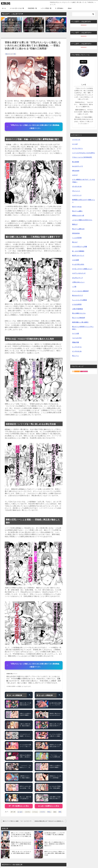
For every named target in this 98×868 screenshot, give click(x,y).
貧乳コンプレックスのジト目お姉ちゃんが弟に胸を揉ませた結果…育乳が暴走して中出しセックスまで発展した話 (21, 835)
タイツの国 (76, 333)
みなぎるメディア (78, 278)
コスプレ (28, 812)
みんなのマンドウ (78, 166)
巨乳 (60, 812)
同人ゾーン (76, 356)
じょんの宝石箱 (77, 238)
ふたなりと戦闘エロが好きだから (82, 220)
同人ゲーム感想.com (78, 229)
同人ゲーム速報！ (78, 211)
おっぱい (20, 812)
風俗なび (75, 224)
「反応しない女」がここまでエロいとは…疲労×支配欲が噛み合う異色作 (34, 28)
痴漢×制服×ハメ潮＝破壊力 (80, 322)
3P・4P (13, 812)
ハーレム (35, 812)
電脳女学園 (76, 342)
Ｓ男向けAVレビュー (78, 282)
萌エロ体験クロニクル (79, 313)
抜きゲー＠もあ (77, 207)
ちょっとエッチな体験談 (80, 300)
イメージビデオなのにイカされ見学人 (84, 153)
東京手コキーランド (78, 255)
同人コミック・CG (11, 54)
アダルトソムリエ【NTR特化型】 (82, 157)
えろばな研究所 (77, 304)
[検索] (84, 14)
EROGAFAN (76, 233)
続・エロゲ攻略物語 (78, 251)
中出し (49, 812)
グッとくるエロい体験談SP (80, 291)
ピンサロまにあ (77, 351)
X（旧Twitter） (60, 8)
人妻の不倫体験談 (78, 309)
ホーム (4, 8)
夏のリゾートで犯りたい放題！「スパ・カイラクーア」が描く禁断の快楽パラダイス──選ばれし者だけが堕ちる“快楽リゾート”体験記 (18, 821)
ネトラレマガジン (78, 148)
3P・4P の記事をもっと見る (19, 806)
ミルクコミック (77, 195)
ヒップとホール (77, 347)
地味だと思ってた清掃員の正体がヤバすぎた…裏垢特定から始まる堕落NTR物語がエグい (55, 844)
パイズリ (42, 812)
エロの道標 (76, 260)
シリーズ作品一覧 (46, 8)
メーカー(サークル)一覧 (17, 8)
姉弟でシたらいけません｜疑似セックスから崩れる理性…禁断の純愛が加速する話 (55, 853)
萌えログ (75, 242)
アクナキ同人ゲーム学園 (80, 247)
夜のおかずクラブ (78, 295)
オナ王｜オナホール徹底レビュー (82, 269)
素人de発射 (76, 162)
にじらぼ (75, 144)
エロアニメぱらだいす (79, 273)
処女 (55, 812)
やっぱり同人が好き (78, 264)
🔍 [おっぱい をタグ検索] (60, 695)
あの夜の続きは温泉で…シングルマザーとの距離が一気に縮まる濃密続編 (55, 28)
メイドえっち (76, 140)
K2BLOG (6, 3)
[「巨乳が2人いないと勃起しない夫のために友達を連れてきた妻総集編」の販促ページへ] (34, 127)
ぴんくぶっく (76, 191)
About (70, 8)
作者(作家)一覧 (32, 8)
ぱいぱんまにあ (77, 186)
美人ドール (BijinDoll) (79, 318)
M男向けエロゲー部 (78, 215)
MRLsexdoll (76, 171)
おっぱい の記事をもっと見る (49, 806)
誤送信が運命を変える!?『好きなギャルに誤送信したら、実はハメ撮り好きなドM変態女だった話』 (51, 821)
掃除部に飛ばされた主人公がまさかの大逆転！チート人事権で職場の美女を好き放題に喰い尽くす (21, 844)
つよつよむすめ (77, 338)
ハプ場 (74, 287)
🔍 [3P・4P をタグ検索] (30, 695)
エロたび (75, 175)
